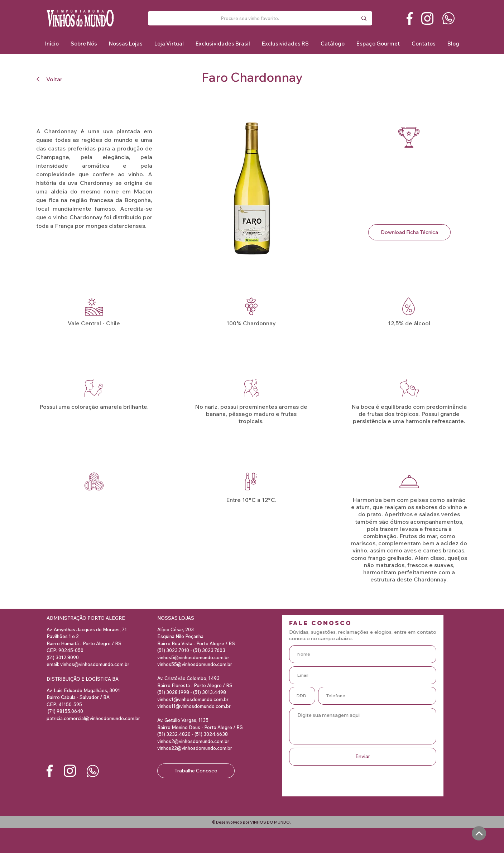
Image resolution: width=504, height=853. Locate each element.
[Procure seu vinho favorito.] (250, 18)
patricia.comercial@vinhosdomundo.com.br (93, 718)
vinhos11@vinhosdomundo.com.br (194, 706)
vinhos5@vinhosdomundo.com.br (193, 657)
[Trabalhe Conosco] (196, 771)
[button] (223, 44)
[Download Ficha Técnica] (409, 232)
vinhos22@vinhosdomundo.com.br (195, 748)
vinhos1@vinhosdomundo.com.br (193, 699)
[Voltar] (52, 79)
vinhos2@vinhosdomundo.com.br (193, 741)
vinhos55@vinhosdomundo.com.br (195, 664)
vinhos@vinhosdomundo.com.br (95, 664)
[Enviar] (363, 757)
